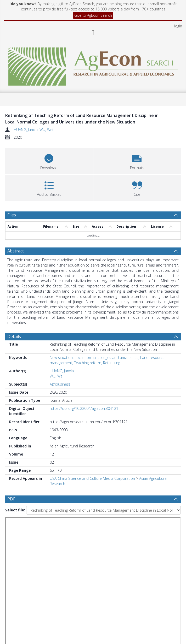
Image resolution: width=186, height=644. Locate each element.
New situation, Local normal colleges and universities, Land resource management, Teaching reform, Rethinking (107, 360)
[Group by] (93, 526)
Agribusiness (60, 384)
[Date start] (100, 536)
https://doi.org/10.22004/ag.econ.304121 (84, 408)
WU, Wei (46, 130)
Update (25, 567)
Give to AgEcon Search (93, 15)
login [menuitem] (178, 26)
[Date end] (98, 547)
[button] (137, 161)
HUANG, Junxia (26, 130)
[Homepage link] (93, 65)
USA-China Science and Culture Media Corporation (92, 478)
